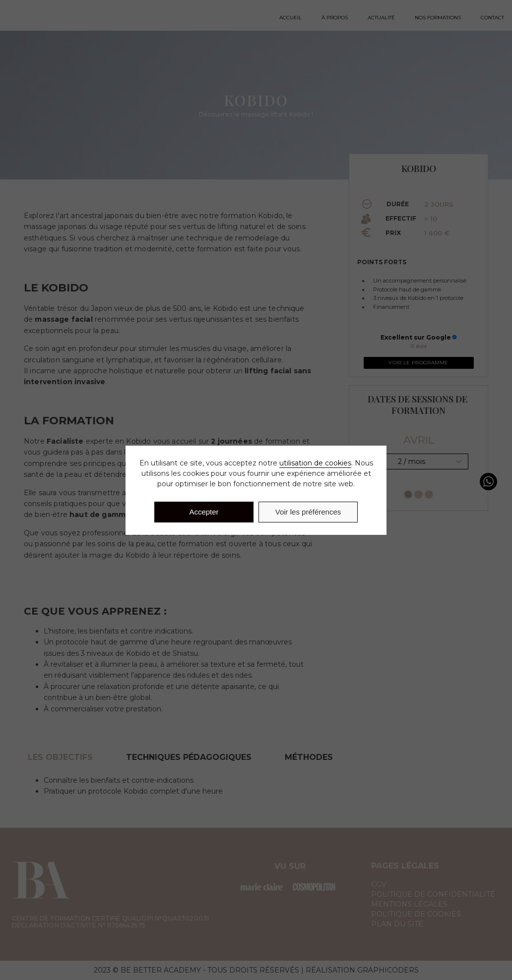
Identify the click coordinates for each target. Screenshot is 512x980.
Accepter (204, 512)
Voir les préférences (308, 512)
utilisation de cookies (315, 463)
